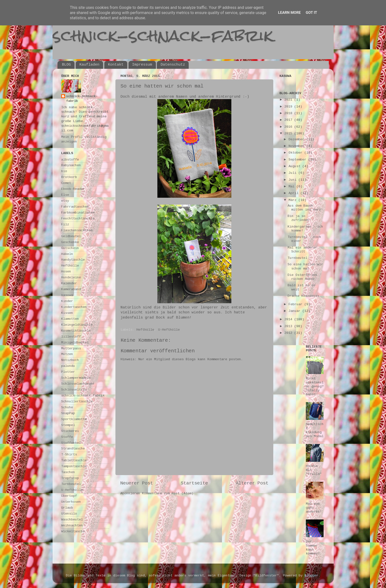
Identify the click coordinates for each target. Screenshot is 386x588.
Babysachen (71, 165)
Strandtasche (73, 449)
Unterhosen (71, 502)
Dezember (297, 139)
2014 (289, 319)
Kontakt (116, 65)
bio (64, 171)
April (294, 193)
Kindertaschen (74, 307)
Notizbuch (70, 360)
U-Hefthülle (169, 330)
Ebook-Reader (73, 189)
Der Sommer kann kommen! (313, 548)
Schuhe (67, 407)
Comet (66, 183)
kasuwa (67, 295)
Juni (294, 180)
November (297, 146)
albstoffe (70, 160)
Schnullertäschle (77, 401)
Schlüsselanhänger (78, 384)
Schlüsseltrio (74, 390)
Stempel (68, 425)
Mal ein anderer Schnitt (302, 250)
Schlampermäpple (76, 378)
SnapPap (68, 413)
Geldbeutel (71, 236)
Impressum (142, 65)
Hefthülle (145, 330)
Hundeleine (71, 277)
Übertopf (69, 496)
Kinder (67, 301)
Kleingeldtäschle (77, 325)
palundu (68, 366)
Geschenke (70, 242)
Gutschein (70, 248)
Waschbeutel (72, 520)
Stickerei (70, 431)
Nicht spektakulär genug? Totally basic (315, 387)
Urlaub (67, 508)
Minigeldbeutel (75, 343)
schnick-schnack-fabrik (163, 35)
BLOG (66, 65)
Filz (65, 224)
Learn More (289, 13)
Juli (294, 173)
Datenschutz (173, 65)
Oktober (296, 153)
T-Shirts (69, 454)
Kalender (69, 283)
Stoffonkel (71, 443)
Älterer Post (252, 483)
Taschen (68, 472)
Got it (311, 13)
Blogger (312, 576)
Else (65, 195)
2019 (289, 107)
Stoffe (67, 437)
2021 (289, 100)
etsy (65, 201)
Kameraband (71, 289)
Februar (296, 304)
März (294, 200)
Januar (295, 311)
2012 (289, 333)
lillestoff (71, 337)
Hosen (66, 272)
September (298, 160)
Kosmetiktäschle (76, 331)
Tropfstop (70, 478)
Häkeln (67, 254)
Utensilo (69, 514)
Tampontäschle (74, 466)
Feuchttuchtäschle (78, 219)
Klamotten (70, 319)
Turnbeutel (71, 484)
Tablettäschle (74, 460)
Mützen (67, 354)
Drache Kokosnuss (303, 296)
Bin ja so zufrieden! (299, 218)
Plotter (68, 372)
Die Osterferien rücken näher (302, 277)
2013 (289, 326)
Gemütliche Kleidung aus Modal (315, 430)
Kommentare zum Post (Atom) (168, 493)
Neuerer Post (137, 483)
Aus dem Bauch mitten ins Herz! (305, 208)
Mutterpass (71, 348)
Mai (293, 187)
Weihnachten (72, 526)
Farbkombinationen (78, 213)
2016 (289, 127)
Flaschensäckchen (77, 230)
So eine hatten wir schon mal (305, 266)
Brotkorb (69, 177)
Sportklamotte (74, 419)
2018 (289, 113)
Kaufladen (89, 65)
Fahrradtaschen (75, 207)
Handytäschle (73, 260)
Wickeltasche (73, 531)
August (295, 166)
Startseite (194, 483)
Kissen (67, 313)
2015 (289, 134)
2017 (289, 120)
